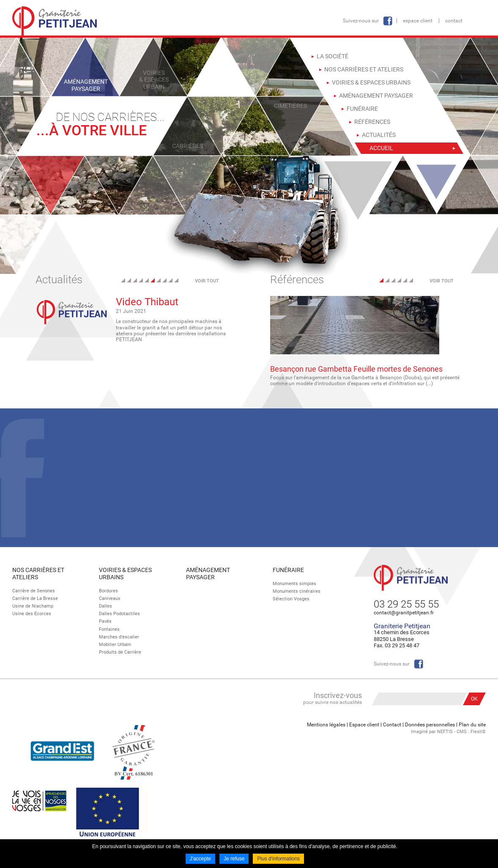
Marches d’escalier (119, 637)
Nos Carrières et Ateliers (38, 574)
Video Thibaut (147, 302)
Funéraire (288, 570)
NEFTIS (445, 732)
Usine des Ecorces (32, 614)
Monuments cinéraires (297, 591)
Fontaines (109, 629)
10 (176, 280)
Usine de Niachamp (33, 606)
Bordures (108, 591)
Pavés (105, 621)
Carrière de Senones (34, 591)
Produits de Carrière (120, 652)
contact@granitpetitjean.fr (404, 613)
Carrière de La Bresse (35, 598)
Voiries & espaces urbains (125, 574)
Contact (454, 21)
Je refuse (234, 859)
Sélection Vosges (291, 599)
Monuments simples (294, 584)
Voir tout (207, 281)
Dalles (105, 606)
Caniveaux (109, 598)
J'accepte (200, 859)
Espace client (418, 21)
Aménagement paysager (208, 574)
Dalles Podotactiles (119, 614)
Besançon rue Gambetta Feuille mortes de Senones (356, 369)
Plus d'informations (278, 859)
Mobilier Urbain (115, 645)
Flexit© (478, 732)
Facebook (388, 21)
